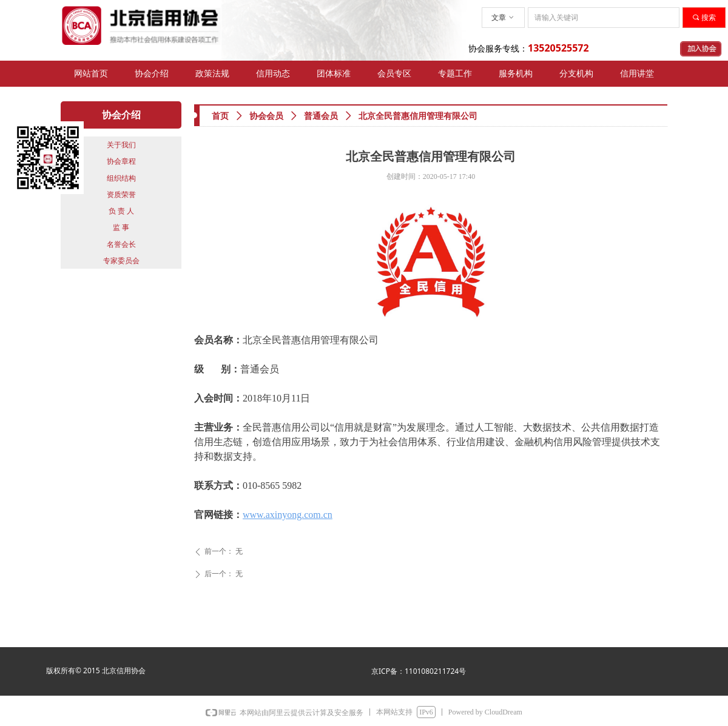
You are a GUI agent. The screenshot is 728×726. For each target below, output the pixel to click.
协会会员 (266, 116)
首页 (220, 116)
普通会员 (321, 116)
